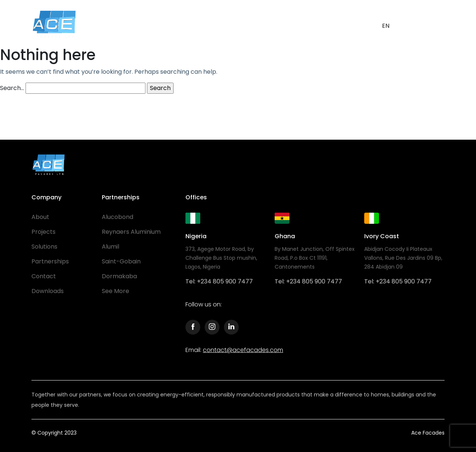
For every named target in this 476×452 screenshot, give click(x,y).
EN (386, 26)
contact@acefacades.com (243, 350)
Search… (12, 88)
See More (115, 291)
